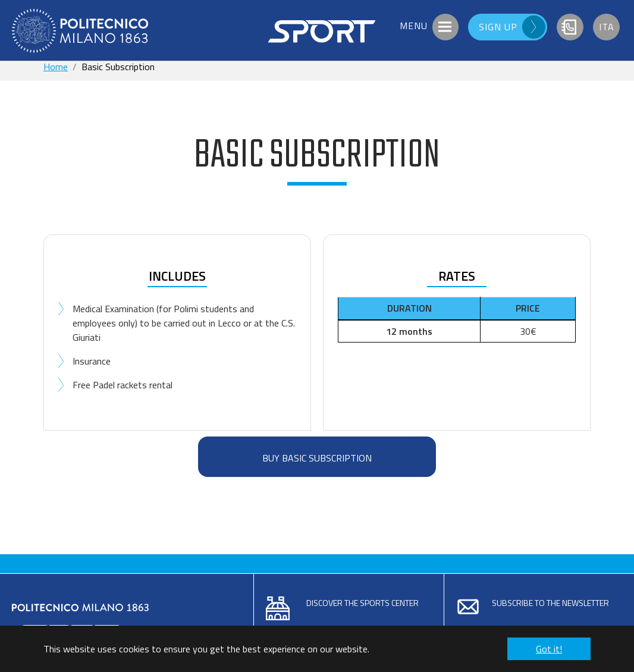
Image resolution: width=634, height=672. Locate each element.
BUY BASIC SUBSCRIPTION (317, 458)
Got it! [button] (549, 649)
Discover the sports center (362, 603)
